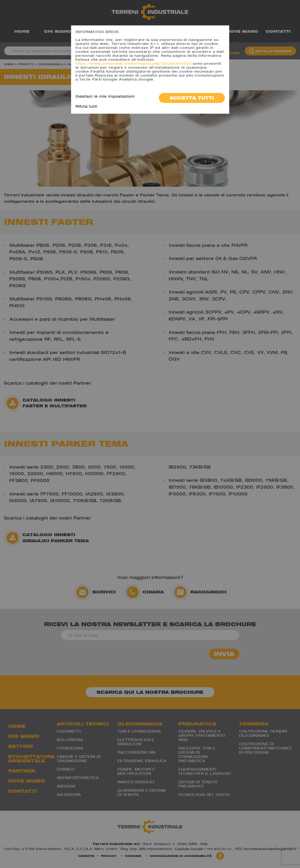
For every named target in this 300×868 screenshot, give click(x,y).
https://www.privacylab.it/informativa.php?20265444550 (134, 63)
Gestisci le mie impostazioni (105, 96)
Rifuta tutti (86, 106)
